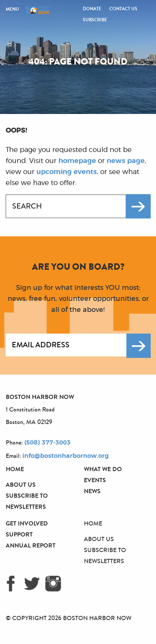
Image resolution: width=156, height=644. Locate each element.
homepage (77, 161)
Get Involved (27, 523)
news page (126, 161)
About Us (21, 485)
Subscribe (95, 20)
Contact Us (123, 9)
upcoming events (67, 172)
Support (19, 534)
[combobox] (70, 206)
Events (95, 480)
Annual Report (31, 545)
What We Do (103, 469)
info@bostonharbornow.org (65, 456)
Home (15, 469)
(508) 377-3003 (47, 443)
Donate (92, 9)
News (92, 491)
